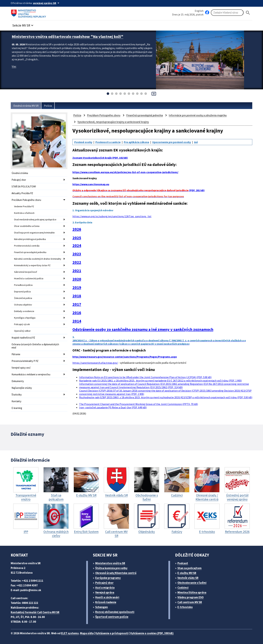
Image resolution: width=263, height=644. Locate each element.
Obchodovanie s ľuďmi (192, 583)
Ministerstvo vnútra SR (110, 563)
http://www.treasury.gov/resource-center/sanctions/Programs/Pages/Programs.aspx (125, 357)
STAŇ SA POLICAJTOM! (24, 186)
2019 (77, 287)
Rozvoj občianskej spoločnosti (115, 612)
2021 (77, 271)
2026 (77, 229)
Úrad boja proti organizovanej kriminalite (34, 233)
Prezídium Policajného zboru (26, 200)
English (199, 11)
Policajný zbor (19, 180)
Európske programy (108, 578)
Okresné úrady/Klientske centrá (116, 573)
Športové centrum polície (112, 617)
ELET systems (70, 633)
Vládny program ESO (191, 597)
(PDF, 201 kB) (139, 190)
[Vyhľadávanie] (227, 13)
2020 (77, 279)
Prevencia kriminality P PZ (25, 361)
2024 (77, 246)
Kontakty (16, 401)
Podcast (183, 563)
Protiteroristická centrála (27, 246)
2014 (77, 321)
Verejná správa (105, 592)
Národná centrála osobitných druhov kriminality (38, 259)
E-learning (17, 408)
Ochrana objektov (23, 305)
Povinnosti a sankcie (108, 142)
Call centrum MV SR (190, 602)
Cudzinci (183, 588)
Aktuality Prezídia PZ (22, 193)
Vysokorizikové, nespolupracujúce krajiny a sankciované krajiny (113, 122)
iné (196, 142)
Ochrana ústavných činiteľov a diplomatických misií (35, 346)
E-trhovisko (185, 607)
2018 (77, 296)
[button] (23, 24)
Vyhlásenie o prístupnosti (112, 633)
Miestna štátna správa (192, 592)
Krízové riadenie (106, 602)
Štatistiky (17, 395)
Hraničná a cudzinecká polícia (29, 278)
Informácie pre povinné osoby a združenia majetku (198, 115)
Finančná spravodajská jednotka (30, 252)
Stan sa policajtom (190, 568)
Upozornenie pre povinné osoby (172, 142)
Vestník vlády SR (188, 578)
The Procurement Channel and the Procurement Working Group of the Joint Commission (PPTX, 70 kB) (139, 404)
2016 (77, 313)
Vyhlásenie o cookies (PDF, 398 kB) (152, 633)
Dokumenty (18, 381)
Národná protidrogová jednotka (30, 239)
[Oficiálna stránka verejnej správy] (47, 3)
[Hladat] (248, 13)
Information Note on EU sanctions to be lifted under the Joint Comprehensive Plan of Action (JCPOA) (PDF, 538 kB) (145, 377)
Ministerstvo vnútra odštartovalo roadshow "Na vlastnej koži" (68, 37)
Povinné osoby (83, 142)
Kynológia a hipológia (25, 318)
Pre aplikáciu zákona (136, 142)
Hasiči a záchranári (107, 597)
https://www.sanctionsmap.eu (91, 184)
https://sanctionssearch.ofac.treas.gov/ (95, 363)
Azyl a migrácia (105, 588)
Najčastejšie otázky (22, 388)
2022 (77, 262)
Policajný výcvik (22, 324)
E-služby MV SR (187, 573)
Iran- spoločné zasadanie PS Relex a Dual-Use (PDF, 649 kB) (113, 407)
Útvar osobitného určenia (27, 226)
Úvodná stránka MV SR (26, 106)
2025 (77, 238)
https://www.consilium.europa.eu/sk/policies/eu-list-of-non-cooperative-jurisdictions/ (125, 172)
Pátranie (16, 354)
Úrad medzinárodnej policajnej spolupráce (35, 219)
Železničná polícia (23, 298)
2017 (77, 304)
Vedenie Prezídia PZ (24, 206)
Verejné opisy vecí (21, 368)
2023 (77, 254)
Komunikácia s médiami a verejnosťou (31, 374)
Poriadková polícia (23, 285)
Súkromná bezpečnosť (26, 272)
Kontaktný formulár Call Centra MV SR (35, 612)
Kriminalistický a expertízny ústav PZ (32, 265)
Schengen (102, 607)
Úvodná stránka (20, 173)
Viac (14, 66)
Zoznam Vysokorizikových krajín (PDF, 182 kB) (100, 158)
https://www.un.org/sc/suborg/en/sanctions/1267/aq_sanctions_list (112, 216)
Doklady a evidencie (24, 311)
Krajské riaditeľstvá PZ (23, 338)
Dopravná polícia (22, 292)
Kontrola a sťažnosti (24, 213)
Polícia (48, 106)
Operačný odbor (22, 331)
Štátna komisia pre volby (111, 568)
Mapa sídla (87, 633)
